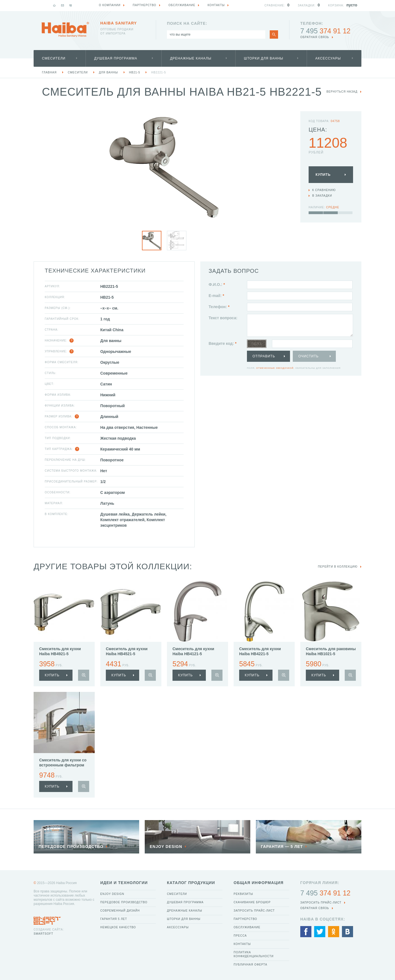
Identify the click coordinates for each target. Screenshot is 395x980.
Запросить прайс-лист (254, 911)
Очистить (308, 356)
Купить (323, 175)
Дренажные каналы (191, 58)
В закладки (322, 196)
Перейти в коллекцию (338, 567)
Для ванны (108, 72)
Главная (49, 72)
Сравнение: (275, 5)
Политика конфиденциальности (254, 954)
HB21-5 (135, 72)
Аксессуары (328, 58)
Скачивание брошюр (252, 902)
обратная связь (315, 37)
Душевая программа (116, 58)
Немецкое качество (118, 927)
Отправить (264, 356)
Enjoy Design (112, 894)
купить (52, 675)
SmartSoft (43, 934)
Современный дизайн (120, 911)
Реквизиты (243, 894)
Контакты (242, 944)
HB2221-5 (158, 72)
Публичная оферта (250, 965)
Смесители (54, 58)
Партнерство (245, 919)
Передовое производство (124, 902)
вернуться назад (342, 92)
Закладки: (307, 5)
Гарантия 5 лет (114, 919)
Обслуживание (247, 927)
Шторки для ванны (264, 58)
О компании (110, 5)
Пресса (240, 936)
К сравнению (324, 190)
